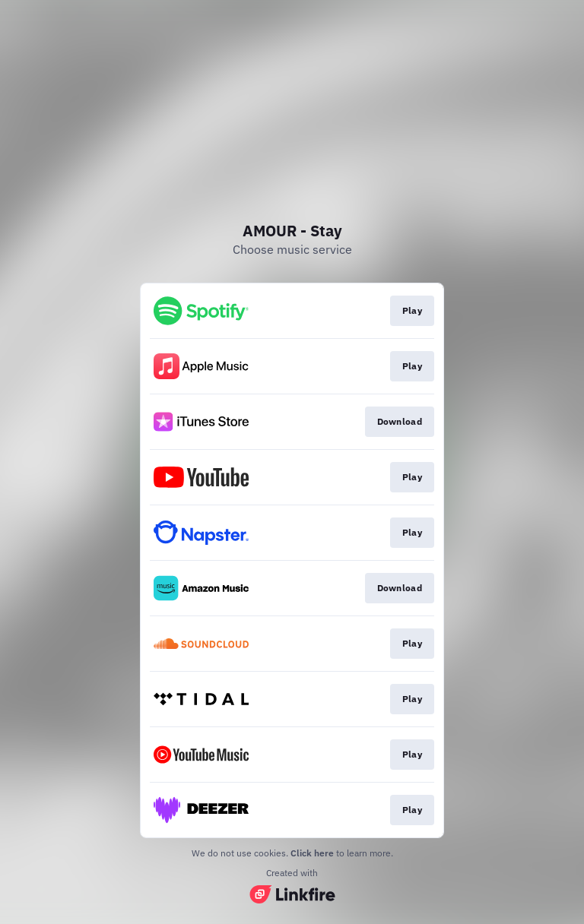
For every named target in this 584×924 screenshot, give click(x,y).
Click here (312, 853)
